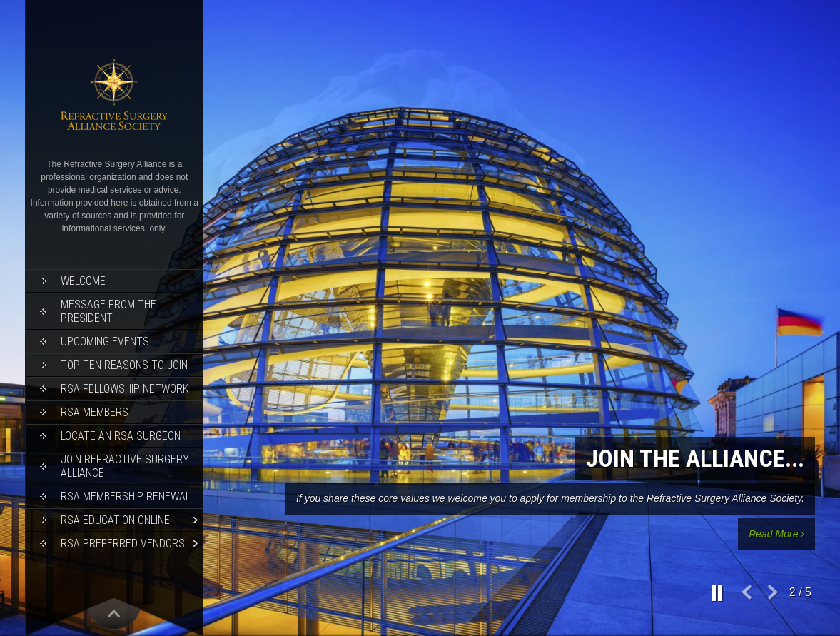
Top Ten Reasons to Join (124, 365)
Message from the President (108, 311)
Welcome (83, 281)
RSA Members (95, 412)
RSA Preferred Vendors (123, 544)
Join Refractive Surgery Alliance (125, 466)
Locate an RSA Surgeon (121, 436)
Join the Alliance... (695, 458)
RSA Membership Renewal (126, 496)
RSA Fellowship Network (125, 389)
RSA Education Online (115, 520)
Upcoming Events (105, 342)
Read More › (776, 534)
